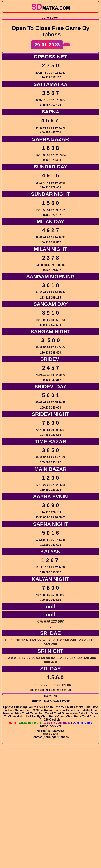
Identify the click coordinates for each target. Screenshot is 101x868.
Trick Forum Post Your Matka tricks (61, 828)
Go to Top (50, 814)
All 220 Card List (50, 841)
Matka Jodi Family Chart (32, 837)
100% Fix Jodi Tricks (57, 844)
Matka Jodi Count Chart (45, 834)
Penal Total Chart (85, 837)
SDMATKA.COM (51, 847)
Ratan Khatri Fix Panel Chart (63, 831)
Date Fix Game (83, 844)
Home (13, 844)
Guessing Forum (30, 844)
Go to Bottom (50, 14)
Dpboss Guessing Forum (20, 828)
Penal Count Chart (61, 837)
